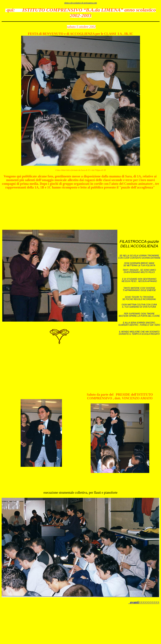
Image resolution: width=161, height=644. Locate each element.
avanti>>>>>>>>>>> (144, 602)
